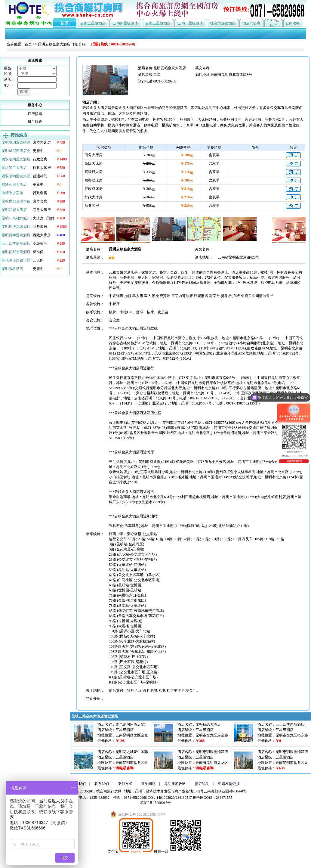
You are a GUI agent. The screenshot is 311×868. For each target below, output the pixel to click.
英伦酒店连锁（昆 (16, 260)
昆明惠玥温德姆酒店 (212, 752)
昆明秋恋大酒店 (208, 724)
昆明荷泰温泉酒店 (16, 235)
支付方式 (125, 784)
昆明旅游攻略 (175, 784)
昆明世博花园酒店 (16, 227)
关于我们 (79, 784)
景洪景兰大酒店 (14, 168)
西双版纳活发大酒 (16, 176)
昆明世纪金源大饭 (16, 201)
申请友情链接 (229, 784)
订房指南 (35, 114)
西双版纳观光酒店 (16, 159)
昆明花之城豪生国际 (132, 752)
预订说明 (202, 784)
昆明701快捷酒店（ (17, 218)
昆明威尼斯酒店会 (16, 151)
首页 (28, 44)
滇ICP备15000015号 (156, 803)
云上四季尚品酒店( (291, 724)
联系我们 (102, 784)
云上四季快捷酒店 (16, 243)
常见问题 (148, 784)
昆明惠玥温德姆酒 (16, 142)
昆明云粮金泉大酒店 (54, 44)
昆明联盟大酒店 (14, 210)
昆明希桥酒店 (12, 269)
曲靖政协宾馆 (12, 193)
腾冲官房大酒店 (14, 184)
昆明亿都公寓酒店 (16, 252)
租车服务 (35, 121)
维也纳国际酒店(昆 (131, 724)
